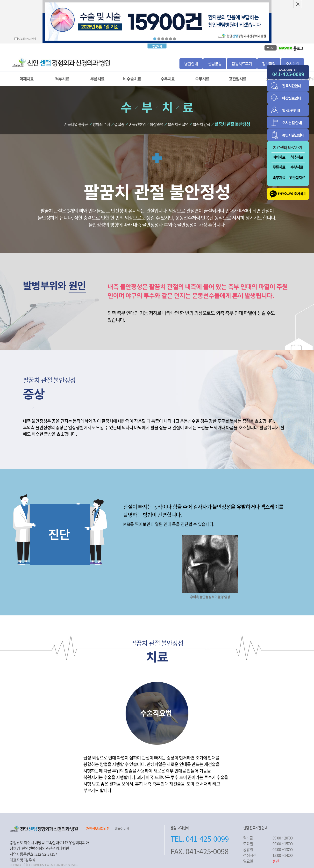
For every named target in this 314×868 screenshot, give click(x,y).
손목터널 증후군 (76, 123)
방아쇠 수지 (101, 123)
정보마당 (269, 62)
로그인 (271, 46)
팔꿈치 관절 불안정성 (232, 122)
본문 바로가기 (0, 0)
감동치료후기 (242, 62)
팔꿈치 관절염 (178, 123)
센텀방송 (215, 62)
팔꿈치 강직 (202, 123)
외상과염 (157, 123)
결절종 (119, 123)
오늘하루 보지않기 (27, 39)
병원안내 (191, 62)
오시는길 (293, 62)
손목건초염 (137, 123)
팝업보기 (157, 44)
